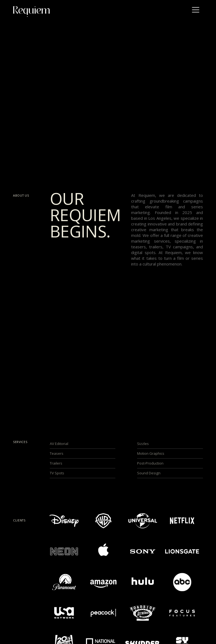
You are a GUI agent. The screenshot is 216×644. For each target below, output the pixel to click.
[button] (196, 10)
